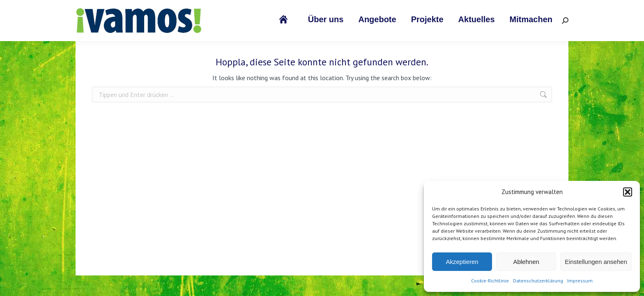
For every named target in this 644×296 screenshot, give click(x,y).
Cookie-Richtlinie (490, 281)
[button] (628, 192)
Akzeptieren (462, 262)
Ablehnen (526, 262)
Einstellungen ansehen (596, 262)
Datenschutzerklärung (538, 281)
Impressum (580, 281)
